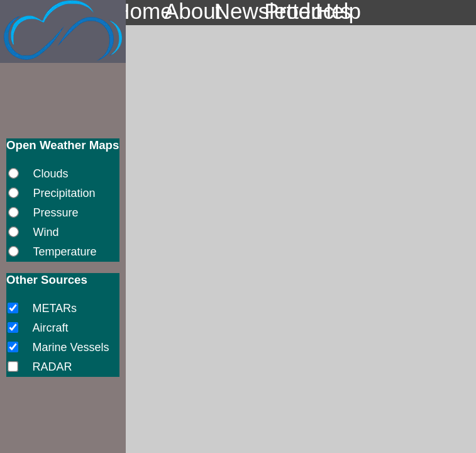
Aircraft (50, 328)
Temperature (64, 252)
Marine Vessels (70, 347)
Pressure (55, 213)
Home (138, 12)
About (188, 12)
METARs (54, 308)
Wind (46, 232)
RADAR (52, 367)
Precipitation (64, 193)
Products (288, 12)
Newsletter (238, 12)
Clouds (50, 174)
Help (338, 12)
